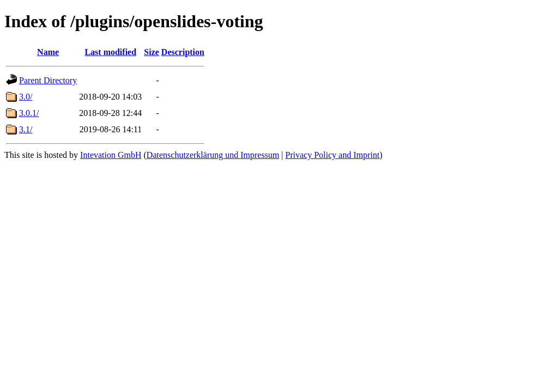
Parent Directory (48, 80)
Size (151, 52)
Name (48, 52)
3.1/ (26, 129)
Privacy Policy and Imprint (333, 155)
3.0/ (26, 97)
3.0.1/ (29, 113)
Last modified (110, 52)
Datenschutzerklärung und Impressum (213, 155)
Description (183, 52)
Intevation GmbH (111, 155)
